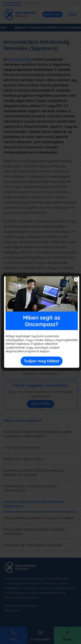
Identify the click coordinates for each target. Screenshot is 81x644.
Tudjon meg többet (42, 361)
